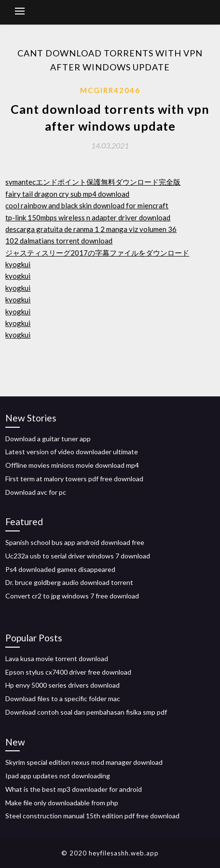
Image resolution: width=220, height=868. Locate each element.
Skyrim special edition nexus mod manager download (84, 762)
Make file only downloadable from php (62, 803)
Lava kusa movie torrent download (57, 658)
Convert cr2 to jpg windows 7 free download (72, 596)
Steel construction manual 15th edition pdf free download (92, 816)
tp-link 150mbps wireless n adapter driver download (88, 217)
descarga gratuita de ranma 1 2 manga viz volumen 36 (91, 229)
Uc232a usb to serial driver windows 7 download (78, 556)
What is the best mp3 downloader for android (74, 789)
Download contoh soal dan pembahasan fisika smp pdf (86, 712)
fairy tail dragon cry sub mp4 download (67, 194)
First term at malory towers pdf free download (74, 479)
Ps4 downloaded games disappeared (60, 569)
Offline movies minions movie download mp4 (72, 465)
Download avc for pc (36, 492)
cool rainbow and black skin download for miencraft (87, 205)
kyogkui (18, 264)
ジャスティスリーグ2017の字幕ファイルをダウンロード (97, 253)
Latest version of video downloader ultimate (72, 452)
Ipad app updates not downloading (58, 776)
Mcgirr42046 (110, 90)
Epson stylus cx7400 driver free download (68, 672)
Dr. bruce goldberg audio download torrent (69, 582)
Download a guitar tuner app (48, 439)
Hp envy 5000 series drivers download (62, 685)
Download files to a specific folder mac (63, 698)
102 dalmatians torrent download (59, 241)
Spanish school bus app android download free (75, 542)
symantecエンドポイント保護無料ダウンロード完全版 (93, 182)
